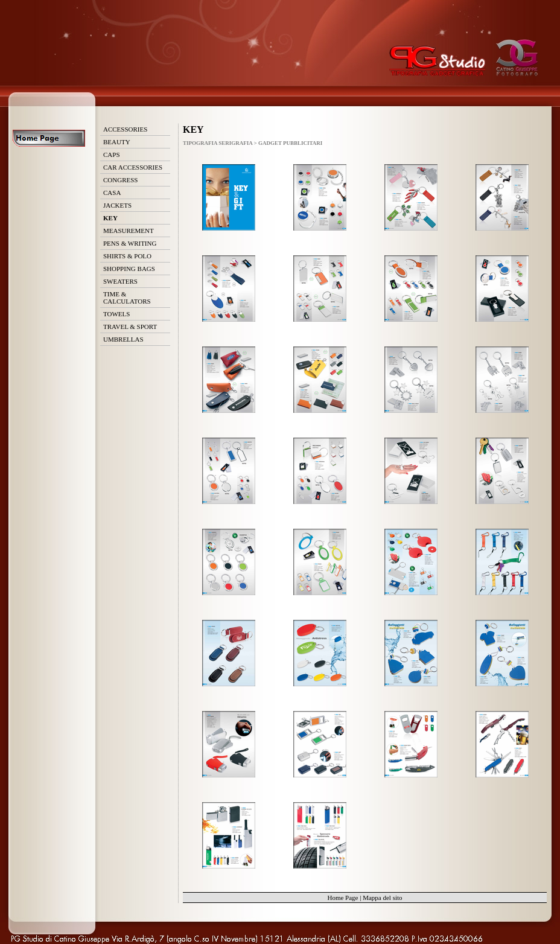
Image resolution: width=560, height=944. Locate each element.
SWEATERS (120, 281)
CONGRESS (120, 180)
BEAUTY (117, 142)
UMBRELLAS (123, 339)
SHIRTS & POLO (127, 256)
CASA (112, 193)
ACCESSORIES (125, 129)
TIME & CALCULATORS (127, 298)
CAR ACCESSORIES (133, 167)
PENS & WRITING (130, 243)
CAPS (112, 155)
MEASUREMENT (129, 231)
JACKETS (117, 205)
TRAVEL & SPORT (130, 327)
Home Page (342, 898)
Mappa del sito (382, 898)
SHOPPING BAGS (129, 269)
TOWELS (116, 314)
